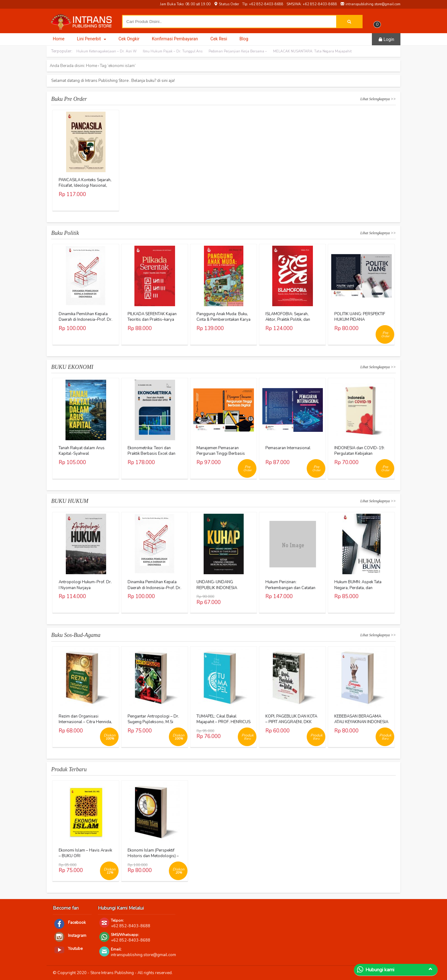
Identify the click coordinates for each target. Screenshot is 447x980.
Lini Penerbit (92, 39)
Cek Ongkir (129, 39)
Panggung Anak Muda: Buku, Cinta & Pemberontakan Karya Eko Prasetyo (223, 320)
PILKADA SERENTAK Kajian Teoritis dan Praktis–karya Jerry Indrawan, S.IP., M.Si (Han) (152, 322)
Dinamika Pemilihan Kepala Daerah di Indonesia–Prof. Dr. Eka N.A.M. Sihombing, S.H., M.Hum (86, 322)
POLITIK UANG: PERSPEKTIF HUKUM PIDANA (360, 317)
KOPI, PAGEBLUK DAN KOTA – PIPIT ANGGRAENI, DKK (291, 719)
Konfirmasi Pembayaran (175, 39)
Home (59, 39)
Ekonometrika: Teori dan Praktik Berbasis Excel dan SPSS (151, 454)
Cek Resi (219, 39)
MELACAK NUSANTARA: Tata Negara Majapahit (312, 51)
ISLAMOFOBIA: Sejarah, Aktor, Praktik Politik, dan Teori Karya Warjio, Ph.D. (288, 320)
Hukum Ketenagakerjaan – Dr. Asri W (106, 51)
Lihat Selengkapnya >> (378, 99)
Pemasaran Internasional (288, 448)
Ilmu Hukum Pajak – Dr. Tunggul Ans (173, 51)
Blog (244, 39)
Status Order (226, 4)
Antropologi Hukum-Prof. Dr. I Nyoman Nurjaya (85, 585)
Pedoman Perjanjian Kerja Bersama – (238, 51)
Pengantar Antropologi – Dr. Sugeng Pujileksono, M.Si (153, 719)
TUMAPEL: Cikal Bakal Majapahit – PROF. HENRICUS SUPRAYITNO (223, 722)
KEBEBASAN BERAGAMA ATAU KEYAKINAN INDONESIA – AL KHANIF (361, 722)
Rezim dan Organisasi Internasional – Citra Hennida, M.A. (85, 722)
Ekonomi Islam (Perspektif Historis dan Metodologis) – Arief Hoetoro (153, 856)
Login (386, 39)
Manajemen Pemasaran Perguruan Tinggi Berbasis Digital (221, 454)
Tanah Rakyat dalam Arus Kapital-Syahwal (82, 451)
